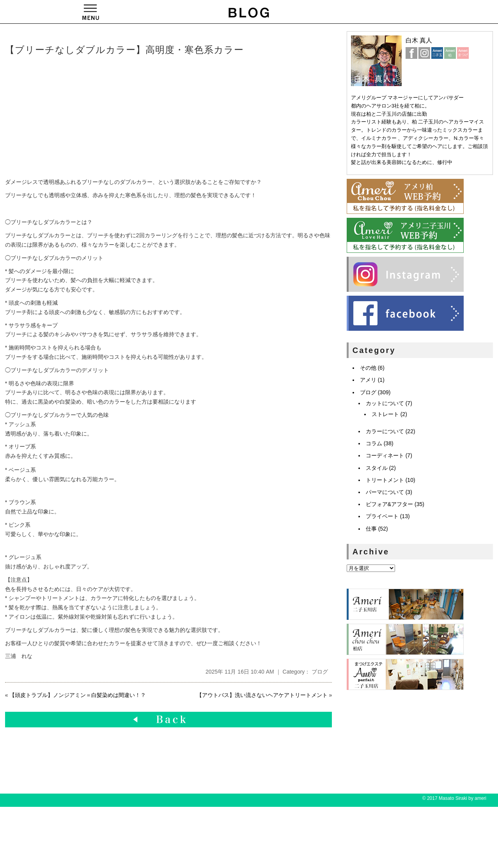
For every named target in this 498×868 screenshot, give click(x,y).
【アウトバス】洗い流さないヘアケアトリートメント (262, 695)
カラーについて (385, 431)
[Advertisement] (124, 117)
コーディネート (385, 455)
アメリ (368, 380)
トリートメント (385, 480)
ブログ (320, 672)
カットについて (385, 403)
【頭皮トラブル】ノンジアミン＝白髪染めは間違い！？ (78, 695)
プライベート (382, 516)
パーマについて (385, 492)
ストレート (385, 414)
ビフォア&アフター (389, 504)
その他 (368, 368)
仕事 (371, 529)
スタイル (377, 468)
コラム (374, 443)
